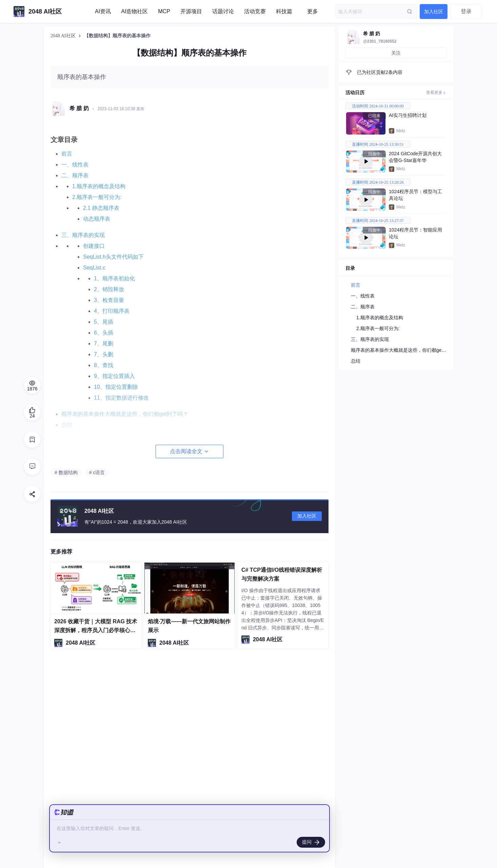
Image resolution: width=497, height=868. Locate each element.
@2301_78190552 (380, 41)
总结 (356, 361)
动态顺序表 (97, 219)
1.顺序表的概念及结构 (99, 186)
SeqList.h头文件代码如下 (113, 257)
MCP (164, 11)
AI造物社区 (134, 11)
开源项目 (191, 11)
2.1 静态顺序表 (101, 208)
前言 (67, 154)
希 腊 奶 (372, 34)
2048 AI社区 (64, 36)
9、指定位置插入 (114, 376)
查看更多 (436, 93)
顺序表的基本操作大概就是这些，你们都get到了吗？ (406, 350)
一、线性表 (75, 165)
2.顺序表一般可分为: (97, 197)
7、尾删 (104, 344)
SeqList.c (94, 268)
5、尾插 (104, 322)
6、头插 (104, 333)
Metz (401, 131)
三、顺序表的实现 (83, 235)
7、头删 (104, 354)
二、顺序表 (75, 175)
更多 (313, 11)
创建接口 (94, 246)
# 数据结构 (66, 472)
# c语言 (97, 472)
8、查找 (104, 365)
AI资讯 (103, 11)
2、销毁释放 (109, 289)
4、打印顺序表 (112, 311)
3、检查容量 (109, 300)
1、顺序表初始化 (114, 278)
